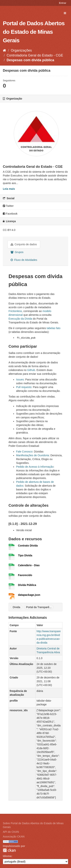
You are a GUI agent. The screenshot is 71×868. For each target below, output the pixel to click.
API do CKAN (11, 832)
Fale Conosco (24, 452)
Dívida (16, 607)
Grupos (17, 252)
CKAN (9, 850)
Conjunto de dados (24, 244)
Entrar (63, 3)
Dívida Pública (27, 585)
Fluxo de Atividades (24, 260)
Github (31, 370)
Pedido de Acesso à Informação (35, 467)
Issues (20, 380)
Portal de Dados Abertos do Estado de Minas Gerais (34, 32)
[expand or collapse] (65, 13)
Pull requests (24, 387)
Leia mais (9, 189)
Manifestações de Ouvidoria (33, 455)
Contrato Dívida (28, 546)
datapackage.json (29, 595)
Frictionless (15, 311)
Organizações (21, 50)
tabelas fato (54, 328)
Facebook (10, 214)
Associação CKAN (14, 837)
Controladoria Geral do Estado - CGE (35, 55)
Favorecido (25, 575)
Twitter (8, 206)
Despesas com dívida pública (30, 60)
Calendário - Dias (29, 565)
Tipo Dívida (25, 555)
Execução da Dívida (20, 319)
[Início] (4, 50)
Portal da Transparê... (39, 607)
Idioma (7, 856)
